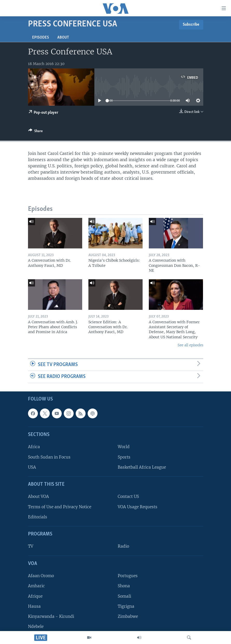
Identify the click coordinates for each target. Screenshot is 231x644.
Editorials (38, 517)
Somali (124, 596)
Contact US (128, 497)
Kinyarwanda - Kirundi (51, 616)
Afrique (35, 596)
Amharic (36, 586)
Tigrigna (126, 606)
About (63, 38)
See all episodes (190, 345)
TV (31, 546)
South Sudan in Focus (49, 457)
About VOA (38, 497)
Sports (124, 457)
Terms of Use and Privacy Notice (60, 507)
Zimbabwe (128, 616)
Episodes (41, 38)
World (124, 447)
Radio (123, 546)
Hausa (34, 606)
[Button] (36, 132)
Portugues (128, 576)
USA (32, 467)
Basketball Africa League (142, 467)
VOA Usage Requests (138, 507)
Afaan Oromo (41, 576)
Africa (34, 447)
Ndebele (36, 627)
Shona (124, 586)
